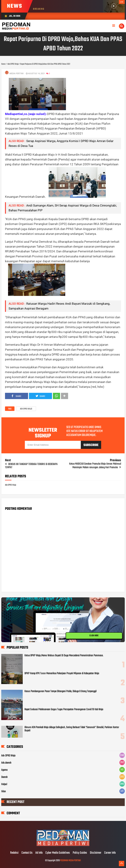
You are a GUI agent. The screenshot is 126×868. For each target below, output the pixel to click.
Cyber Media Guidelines (58, 853)
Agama (4, 770)
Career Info (110, 853)
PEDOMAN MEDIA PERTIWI (70, 861)
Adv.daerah (6, 763)
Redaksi (14, 853)
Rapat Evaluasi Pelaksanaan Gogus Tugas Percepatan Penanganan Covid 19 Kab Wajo (64, 709)
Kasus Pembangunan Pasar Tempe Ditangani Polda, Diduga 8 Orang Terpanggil (60, 691)
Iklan (4, 792)
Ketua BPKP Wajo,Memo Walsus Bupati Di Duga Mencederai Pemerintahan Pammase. (64, 656)
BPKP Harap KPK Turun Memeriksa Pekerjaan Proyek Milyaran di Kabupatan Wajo (62, 673)
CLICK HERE (94, 636)
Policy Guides (80, 853)
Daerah (4, 777)
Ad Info (39, 853)
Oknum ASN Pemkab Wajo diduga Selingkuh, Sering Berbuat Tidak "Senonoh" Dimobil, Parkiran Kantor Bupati (72, 729)
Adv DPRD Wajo (26, 409)
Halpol (4, 784)
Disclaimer (96, 853)
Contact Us (27, 853)
